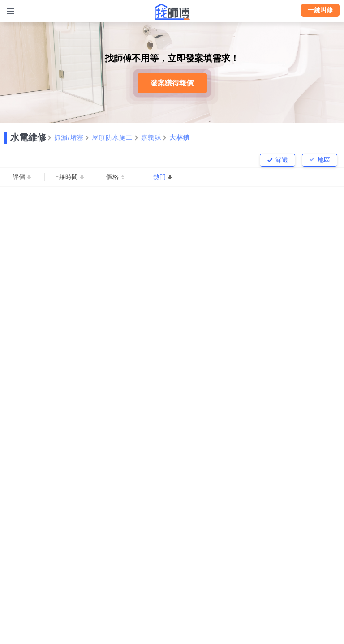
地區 (324, 160)
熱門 (159, 177)
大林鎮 (180, 137)
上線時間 (65, 177)
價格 (112, 177)
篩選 (282, 160)
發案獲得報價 (172, 83)
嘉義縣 (151, 137)
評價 (19, 177)
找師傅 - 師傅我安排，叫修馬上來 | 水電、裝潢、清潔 (172, 12)
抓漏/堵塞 (69, 137)
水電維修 (28, 137)
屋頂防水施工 (112, 137)
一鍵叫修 (320, 10)
